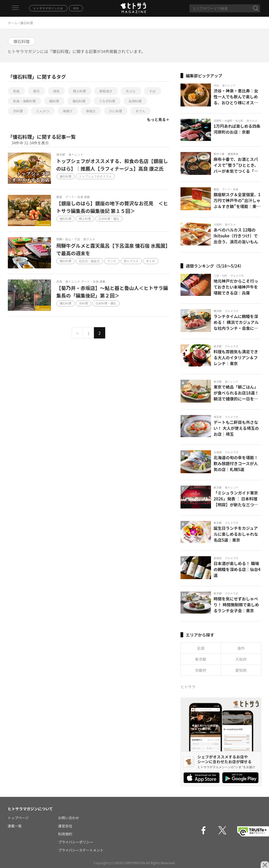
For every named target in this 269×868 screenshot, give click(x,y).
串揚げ (68, 111)
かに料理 (116, 111)
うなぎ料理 (107, 101)
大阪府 (241, 659)
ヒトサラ (188, 687)
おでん (141, 111)
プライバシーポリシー (76, 842)
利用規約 (65, 834)
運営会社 (65, 826)
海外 (241, 648)
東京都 (201, 659)
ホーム (13, 23)
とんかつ (43, 111)
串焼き (91, 111)
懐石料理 (79, 101)
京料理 (18, 111)
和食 (16, 91)
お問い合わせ (69, 818)
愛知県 (241, 670)
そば (152, 91)
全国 (201, 648)
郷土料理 (80, 91)
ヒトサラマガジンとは (48, 8)
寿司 (36, 91)
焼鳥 (56, 91)
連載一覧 (15, 826)
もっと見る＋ (158, 119)
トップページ (18, 818)
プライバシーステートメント (81, 850)
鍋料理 (54, 101)
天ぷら (131, 91)
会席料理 (135, 101)
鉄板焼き (106, 91)
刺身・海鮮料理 (25, 101)
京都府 (201, 670)
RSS (76, 8)
